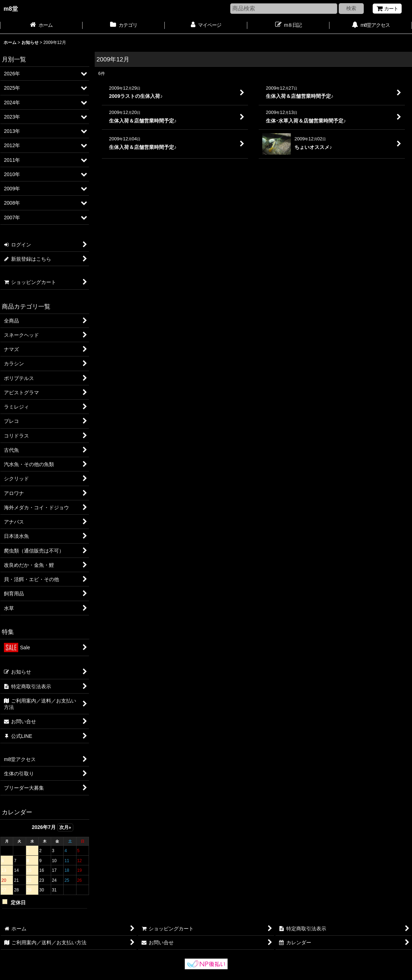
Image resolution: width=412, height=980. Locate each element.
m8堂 (11, 9)
